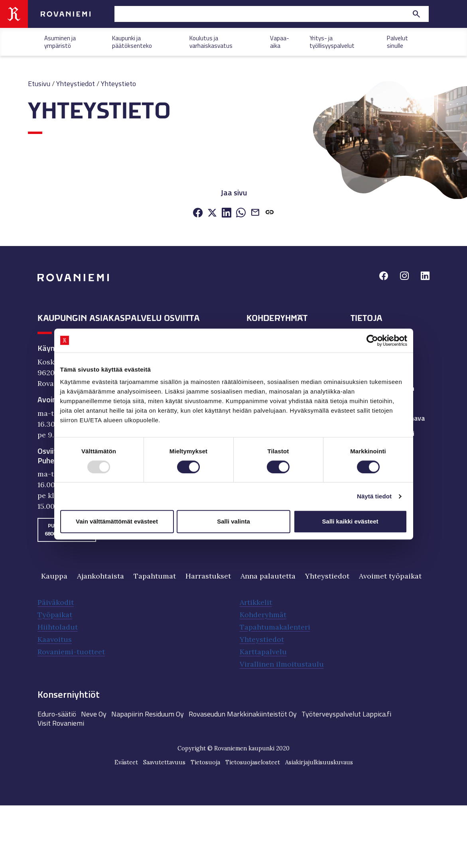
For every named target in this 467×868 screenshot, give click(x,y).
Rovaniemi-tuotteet (71, 652)
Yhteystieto (118, 84)
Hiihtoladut (58, 627)
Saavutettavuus (164, 762)
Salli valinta (233, 521)
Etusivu (39, 84)
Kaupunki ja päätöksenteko (132, 41)
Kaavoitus (55, 639)
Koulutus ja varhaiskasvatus (211, 41)
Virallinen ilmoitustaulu (282, 664)
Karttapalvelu (263, 652)
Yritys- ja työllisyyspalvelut (332, 41)
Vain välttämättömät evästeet (117, 521)
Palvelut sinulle (397, 41)
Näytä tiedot (374, 496)
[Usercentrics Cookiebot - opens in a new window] (372, 341)
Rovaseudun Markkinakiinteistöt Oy (243, 714)
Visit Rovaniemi (61, 723)
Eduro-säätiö (57, 714)
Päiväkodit (56, 602)
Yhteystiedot (76, 84)
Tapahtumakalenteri (275, 627)
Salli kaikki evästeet (350, 521)
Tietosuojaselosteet (253, 762)
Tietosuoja (205, 762)
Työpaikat (55, 615)
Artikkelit (256, 602)
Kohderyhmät (263, 615)
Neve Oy (94, 714)
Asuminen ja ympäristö (60, 41)
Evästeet (126, 762)
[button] (270, 214)
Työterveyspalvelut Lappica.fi (346, 714)
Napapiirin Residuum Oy (148, 714)
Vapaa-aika (280, 41)
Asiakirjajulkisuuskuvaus (319, 762)
